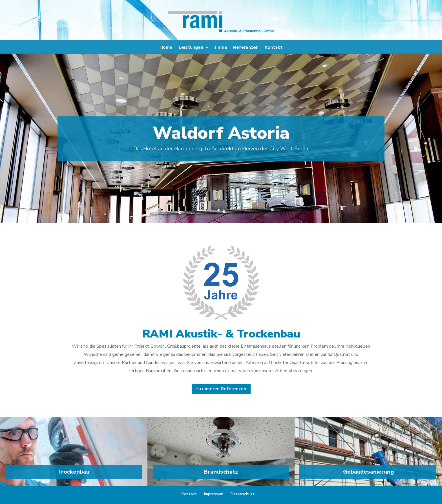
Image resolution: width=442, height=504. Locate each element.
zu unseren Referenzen (221, 389)
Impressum (214, 494)
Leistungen (191, 48)
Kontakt (274, 48)
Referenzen (246, 48)
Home (166, 48)
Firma (221, 48)
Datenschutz (243, 494)
